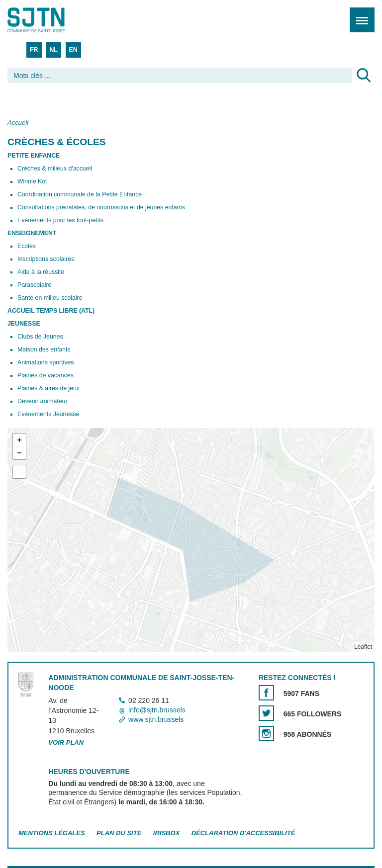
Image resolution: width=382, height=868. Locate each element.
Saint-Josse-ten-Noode (50, 20)
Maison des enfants (44, 349)
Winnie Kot (32, 181)
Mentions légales (52, 833)
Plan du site (119, 833)
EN (73, 50)
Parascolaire (34, 285)
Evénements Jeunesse (48, 414)
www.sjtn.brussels (156, 719)
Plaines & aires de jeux (48, 388)
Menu (359, 15)
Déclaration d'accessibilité (243, 833)
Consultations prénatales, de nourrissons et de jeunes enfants (101, 207)
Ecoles (27, 246)
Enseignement (32, 233)
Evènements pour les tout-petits (60, 220)
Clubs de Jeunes (40, 337)
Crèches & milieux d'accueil (55, 169)
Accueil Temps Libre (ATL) (51, 311)
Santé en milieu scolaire (50, 298)
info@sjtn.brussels (157, 710)
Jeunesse (24, 324)
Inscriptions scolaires (46, 259)
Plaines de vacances (46, 375)
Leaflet (363, 647)
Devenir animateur (42, 401)
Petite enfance (34, 156)
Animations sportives (46, 362)
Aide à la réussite (41, 272)
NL (53, 50)
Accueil (18, 123)
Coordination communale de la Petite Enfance (80, 194)
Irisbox (166, 833)
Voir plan (66, 742)
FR (34, 50)
